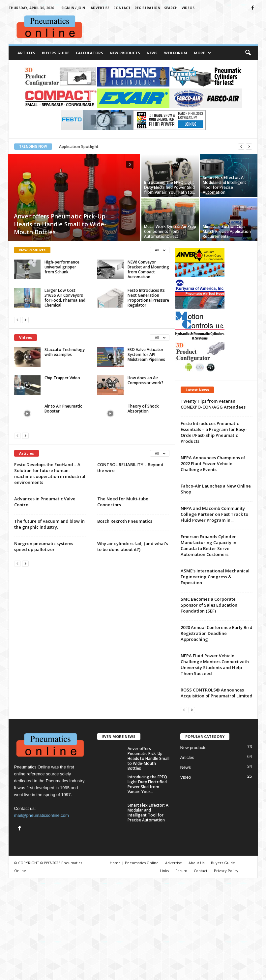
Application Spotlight (79, 147)
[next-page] (25, 320)
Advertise (100, 8)
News (152, 53)
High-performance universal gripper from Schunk (62, 267)
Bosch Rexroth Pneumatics (125, 521)
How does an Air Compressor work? (146, 380)
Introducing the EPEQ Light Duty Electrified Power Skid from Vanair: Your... (147, 784)
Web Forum (176, 53)
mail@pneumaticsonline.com (42, 815)
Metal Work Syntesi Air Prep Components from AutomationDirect (170, 231)
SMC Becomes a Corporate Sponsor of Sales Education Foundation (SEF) (209, 605)
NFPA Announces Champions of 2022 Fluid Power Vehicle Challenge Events (213, 464)
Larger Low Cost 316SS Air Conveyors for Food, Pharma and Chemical (65, 298)
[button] (248, 53)
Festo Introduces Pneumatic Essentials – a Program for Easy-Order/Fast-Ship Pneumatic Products (214, 432)
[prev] (241, 147)
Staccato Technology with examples (65, 352)
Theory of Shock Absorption (143, 409)
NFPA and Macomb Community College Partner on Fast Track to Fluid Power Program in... (214, 514)
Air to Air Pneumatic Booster (63, 409)
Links (164, 871)
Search (171, 8)
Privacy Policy (226, 871)
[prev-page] (17, 320)
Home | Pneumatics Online (134, 863)
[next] (249, 147)
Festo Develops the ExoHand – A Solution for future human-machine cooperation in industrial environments (50, 473)
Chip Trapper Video (62, 378)
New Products (125, 53)
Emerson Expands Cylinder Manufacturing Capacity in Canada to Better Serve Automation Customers (208, 545)
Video (186, 777)
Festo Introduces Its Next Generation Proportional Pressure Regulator (148, 298)
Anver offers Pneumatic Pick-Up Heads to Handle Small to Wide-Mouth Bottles (60, 224)
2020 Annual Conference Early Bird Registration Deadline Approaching (217, 633)
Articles (26, 53)
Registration (147, 8)
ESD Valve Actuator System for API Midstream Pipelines (146, 354)
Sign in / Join (73, 8)
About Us (196, 863)
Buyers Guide (56, 53)
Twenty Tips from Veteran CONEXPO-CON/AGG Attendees (213, 404)
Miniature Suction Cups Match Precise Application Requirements (227, 231)
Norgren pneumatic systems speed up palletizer (44, 546)
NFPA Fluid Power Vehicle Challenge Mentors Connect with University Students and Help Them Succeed (215, 665)
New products (193, 748)
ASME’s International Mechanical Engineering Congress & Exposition (215, 577)
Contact (122, 8)
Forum (181, 871)
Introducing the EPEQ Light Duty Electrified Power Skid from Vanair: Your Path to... (170, 187)
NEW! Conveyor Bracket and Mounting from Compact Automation (148, 269)
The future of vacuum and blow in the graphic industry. (49, 524)
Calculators (89, 53)
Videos (188, 8)
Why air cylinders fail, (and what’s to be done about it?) (133, 546)
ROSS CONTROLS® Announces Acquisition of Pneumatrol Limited (217, 693)
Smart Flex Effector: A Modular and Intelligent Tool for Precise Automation (224, 185)
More (202, 53)
